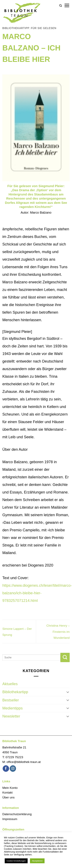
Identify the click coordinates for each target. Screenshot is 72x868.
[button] (61, 6)
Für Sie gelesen (44, 28)
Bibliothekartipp (16, 28)
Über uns (8, 797)
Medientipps (12, 708)
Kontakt (7, 793)
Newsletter (11, 716)
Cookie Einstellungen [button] (16, 861)
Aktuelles (10, 684)
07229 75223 (14, 757)
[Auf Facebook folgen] (6, 769)
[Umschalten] (68, 692)
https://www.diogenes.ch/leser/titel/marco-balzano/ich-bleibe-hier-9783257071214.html (37, 593)
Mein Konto (10, 788)
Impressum (10, 819)
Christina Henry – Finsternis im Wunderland (58, 632)
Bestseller (11, 700)
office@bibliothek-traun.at (24, 762)
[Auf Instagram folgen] (13, 769)
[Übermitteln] (65, 657)
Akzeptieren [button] (37, 861)
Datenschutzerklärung (17, 814)
